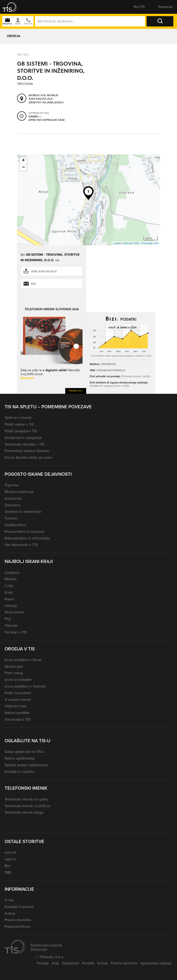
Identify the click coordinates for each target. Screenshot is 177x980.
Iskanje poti (14, 666)
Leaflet (117, 243)
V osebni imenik (18, 700)
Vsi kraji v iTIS (16, 632)
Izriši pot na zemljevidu (46, 103)
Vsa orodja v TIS (17, 719)
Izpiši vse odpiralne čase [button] (47, 120)
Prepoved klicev (18, 926)
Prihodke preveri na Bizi (136, 376)
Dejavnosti (71, 963)
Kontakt (88, 963)
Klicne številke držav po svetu (29, 457)
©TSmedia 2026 (150, 243)
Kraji (55, 963)
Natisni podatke (17, 713)
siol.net (10, 852)
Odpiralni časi (15, 706)
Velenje (11, 606)
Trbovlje (11, 625)
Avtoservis (13, 498)
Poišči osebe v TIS (19, 424)
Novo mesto (14, 612)
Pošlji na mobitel (18, 693)
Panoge (43, 963)
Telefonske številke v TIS (24, 444)
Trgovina (12, 485)
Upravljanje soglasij (156, 963)
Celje (9, 586)
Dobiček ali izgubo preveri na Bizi (110, 386)
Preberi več (76, 391)
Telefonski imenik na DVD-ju (27, 806)
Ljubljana (12, 573)
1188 (8, 872)
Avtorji (10, 913)
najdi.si (10, 859)
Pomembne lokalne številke (27, 451)
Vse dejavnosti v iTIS (21, 545)
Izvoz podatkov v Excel (23, 660)
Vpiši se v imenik (18, 418)
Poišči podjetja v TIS (21, 431)
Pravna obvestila (18, 920)
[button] (13, 7)
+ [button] (23, 161)
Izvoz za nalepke (18, 680)
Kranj (9, 592)
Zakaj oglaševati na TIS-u (25, 752)
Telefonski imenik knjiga (24, 812)
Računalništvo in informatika (27, 538)
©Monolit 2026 (131, 243)
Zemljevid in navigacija (23, 438)
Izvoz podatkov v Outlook (25, 686)
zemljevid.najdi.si (44, 271)
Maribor (11, 579)
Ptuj (8, 619)
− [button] (23, 168)
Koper (9, 599)
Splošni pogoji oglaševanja (26, 765)
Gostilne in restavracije (23, 512)
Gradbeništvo (15, 525)
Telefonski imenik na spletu (27, 799)
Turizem (11, 518)
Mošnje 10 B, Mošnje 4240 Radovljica (43, 97)
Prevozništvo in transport (25, 532)
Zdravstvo (12, 505)
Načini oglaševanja (20, 758)
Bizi (34, 284)
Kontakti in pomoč (19, 907)
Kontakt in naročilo (19, 772)
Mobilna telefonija (19, 492)
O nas (9, 900)
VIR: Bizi (23, 54)
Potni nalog (14, 673)
